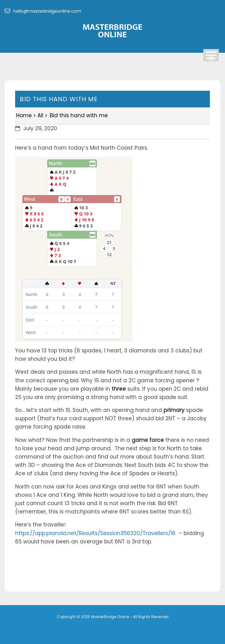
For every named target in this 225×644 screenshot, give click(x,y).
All (40, 115)
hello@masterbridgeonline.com (43, 11)
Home (24, 115)
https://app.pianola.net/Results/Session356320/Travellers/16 (95, 533)
